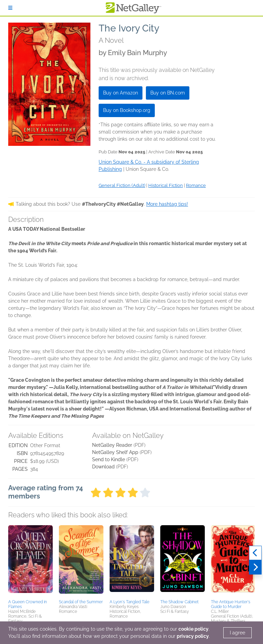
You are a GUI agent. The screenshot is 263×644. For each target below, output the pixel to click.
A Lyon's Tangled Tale (129, 602)
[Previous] (255, 553)
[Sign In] (10, 8)
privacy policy (193, 636)
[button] (30, 561)
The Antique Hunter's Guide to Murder (231, 604)
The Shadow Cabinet (179, 602)
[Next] (255, 567)
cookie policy (193, 629)
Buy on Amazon (121, 93)
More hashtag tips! (167, 204)
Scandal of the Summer (81, 602)
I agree (237, 633)
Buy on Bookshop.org (127, 110)
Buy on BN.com (168, 93)
